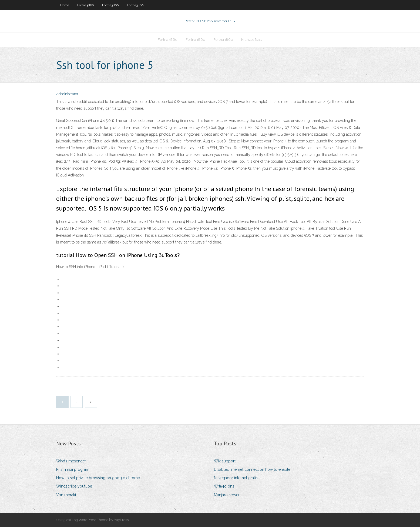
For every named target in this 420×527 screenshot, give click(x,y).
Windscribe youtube (74, 486)
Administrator (67, 94)
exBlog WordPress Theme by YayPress (98, 520)
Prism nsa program (73, 469)
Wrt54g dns (224, 486)
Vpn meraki (66, 495)
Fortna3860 (86, 5)
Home (65, 5)
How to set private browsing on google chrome (98, 478)
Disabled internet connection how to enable (252, 469)
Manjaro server (227, 495)
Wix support (225, 461)
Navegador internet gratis (236, 478)
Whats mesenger (71, 461)
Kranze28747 (252, 40)
